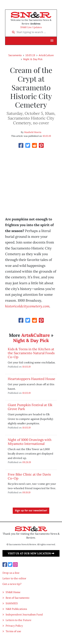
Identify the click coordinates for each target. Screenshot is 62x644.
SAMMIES (12, 603)
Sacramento (15, 55)
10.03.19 (30, 55)
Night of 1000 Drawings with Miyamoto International (30, 442)
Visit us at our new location (31, 553)
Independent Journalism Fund (24, 614)
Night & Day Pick (33, 59)
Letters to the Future (19, 620)
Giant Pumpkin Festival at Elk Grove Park (30, 407)
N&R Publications (16, 609)
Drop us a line (11, 573)
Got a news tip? (12, 584)
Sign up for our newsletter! (31, 511)
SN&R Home (13, 592)
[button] (52, 41)
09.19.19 (26, 492)
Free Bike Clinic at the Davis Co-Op (29, 476)
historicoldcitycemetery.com (27, 306)
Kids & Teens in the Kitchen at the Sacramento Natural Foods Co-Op (31, 353)
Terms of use (13, 631)
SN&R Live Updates (31, 27)
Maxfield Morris (33, 132)
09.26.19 (27, 462)
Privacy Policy (14, 626)
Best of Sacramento (17, 598)
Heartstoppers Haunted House (31, 379)
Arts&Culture (46, 55)
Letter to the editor (14, 578)
